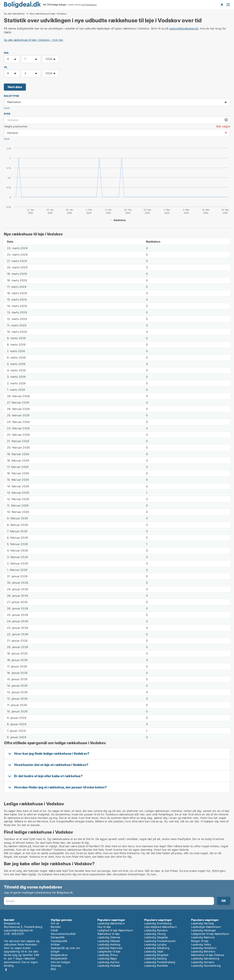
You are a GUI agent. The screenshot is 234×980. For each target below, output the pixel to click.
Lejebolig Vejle (154, 951)
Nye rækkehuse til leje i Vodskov (48, 14)
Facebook (6, 970)
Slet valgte (223, 126)
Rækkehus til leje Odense (208, 955)
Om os (55, 923)
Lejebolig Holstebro (204, 948)
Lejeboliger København (206, 927)
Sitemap (56, 966)
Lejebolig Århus (108, 955)
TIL (6, 67)
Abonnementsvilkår (63, 934)
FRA (6, 53)
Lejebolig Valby (201, 944)
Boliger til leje (200, 941)
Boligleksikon (59, 955)
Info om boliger (60, 962)
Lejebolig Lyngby (155, 944)
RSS (53, 969)
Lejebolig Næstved (110, 948)
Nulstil (7, 108)
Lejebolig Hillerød (109, 941)
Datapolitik (58, 937)
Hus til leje (104, 927)
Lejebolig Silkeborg (157, 948)
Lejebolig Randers (156, 930)
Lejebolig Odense (109, 937)
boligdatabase (89, 5)
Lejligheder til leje (109, 951)
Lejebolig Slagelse (156, 937)
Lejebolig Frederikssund (160, 941)
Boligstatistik (59, 958)
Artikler (55, 944)
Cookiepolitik (59, 941)
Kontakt (56, 927)
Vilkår (54, 930)
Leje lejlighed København (160, 927)
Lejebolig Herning (202, 923)
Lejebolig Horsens (203, 962)
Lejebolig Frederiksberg (160, 962)
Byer (7, 114)
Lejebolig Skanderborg (206, 966)
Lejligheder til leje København (210, 934)
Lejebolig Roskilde (156, 966)
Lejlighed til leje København (115, 930)
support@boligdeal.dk (184, 28)
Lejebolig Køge (107, 958)
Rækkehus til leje (108, 934)
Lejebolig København (111, 923)
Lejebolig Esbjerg (155, 958)
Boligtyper (11, 96)
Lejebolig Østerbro (203, 951)
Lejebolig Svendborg (158, 923)
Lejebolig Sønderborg (205, 958)
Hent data (15, 87)
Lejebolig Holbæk (109, 966)
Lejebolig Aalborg (109, 944)
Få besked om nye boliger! (222, 4)
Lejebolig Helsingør (204, 930)
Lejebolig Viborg (155, 934)
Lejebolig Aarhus (108, 962)
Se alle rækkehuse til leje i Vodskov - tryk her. (34, 40)
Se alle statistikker (14, 14)
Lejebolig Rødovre (203, 937)
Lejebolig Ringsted (156, 955)
